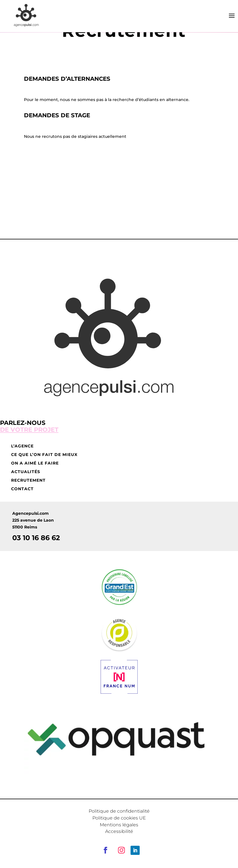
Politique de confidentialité (119, 811)
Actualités (26, 472)
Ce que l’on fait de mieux (44, 455)
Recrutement (28, 481)
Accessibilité (119, 831)
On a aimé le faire (35, 463)
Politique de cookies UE (119, 818)
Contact (22, 489)
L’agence (22, 446)
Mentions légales (119, 825)
